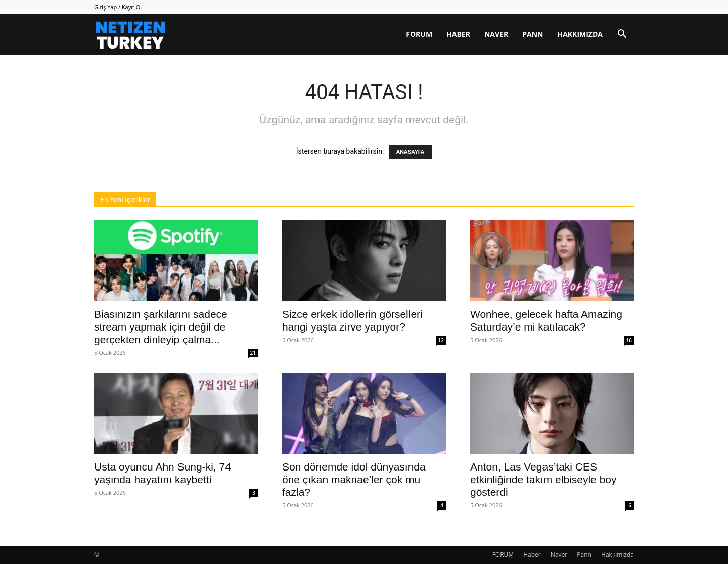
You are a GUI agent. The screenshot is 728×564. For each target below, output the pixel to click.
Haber (458, 34)
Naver (496, 34)
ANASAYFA (410, 152)
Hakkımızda (580, 34)
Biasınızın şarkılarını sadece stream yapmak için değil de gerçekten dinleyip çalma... (161, 327)
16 (629, 340)
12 (441, 340)
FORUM (419, 34)
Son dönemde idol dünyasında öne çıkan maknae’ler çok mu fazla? (354, 479)
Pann (533, 34)
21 (253, 353)
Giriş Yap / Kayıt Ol (118, 7)
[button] (622, 35)
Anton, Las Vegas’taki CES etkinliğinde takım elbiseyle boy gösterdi (543, 479)
